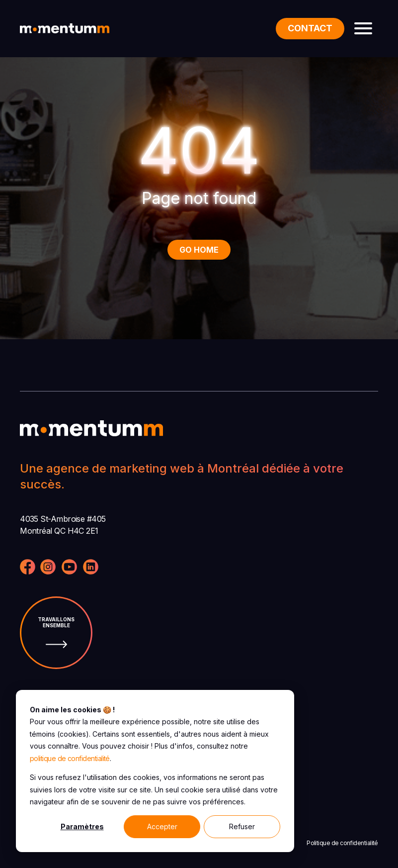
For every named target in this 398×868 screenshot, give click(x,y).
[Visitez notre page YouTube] (69, 568)
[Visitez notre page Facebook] (28, 568)
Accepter (162, 826)
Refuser (242, 826)
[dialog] (155, 771)
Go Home (199, 250)
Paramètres (82, 826)
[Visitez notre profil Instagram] (48, 568)
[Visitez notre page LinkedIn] (91, 568)
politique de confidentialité (70, 758)
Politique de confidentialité (342, 843)
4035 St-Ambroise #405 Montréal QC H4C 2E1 (63, 525)
